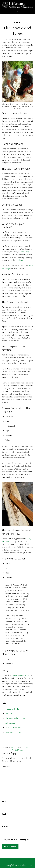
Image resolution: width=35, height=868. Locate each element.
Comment (6, 767)
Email (5, 814)
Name (5, 801)
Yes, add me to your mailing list (16, 840)
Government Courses (13, 732)
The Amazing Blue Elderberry (16, 718)
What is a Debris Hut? (13, 728)
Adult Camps (10, 723)
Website (5, 827)
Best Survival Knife (12, 709)
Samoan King (24, 252)
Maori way (19, 260)
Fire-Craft (9, 714)
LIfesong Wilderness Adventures (18, 5)
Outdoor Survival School (22, 749)
